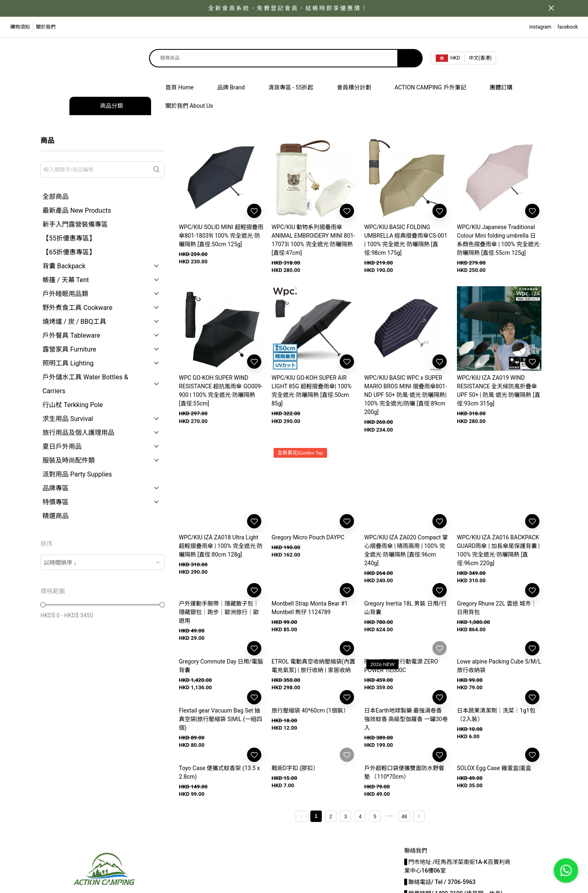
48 (404, 817)
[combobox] (102, 562)
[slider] (43, 605)
